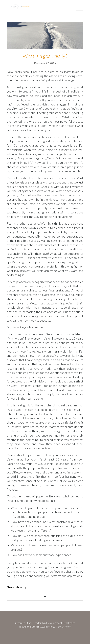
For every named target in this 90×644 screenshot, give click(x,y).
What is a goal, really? (45, 56)
